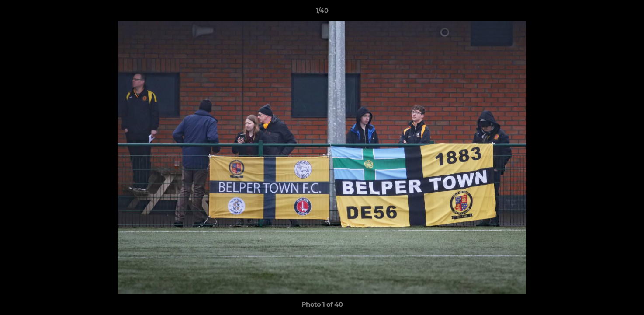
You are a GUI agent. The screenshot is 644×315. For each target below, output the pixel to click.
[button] (628, 13)
